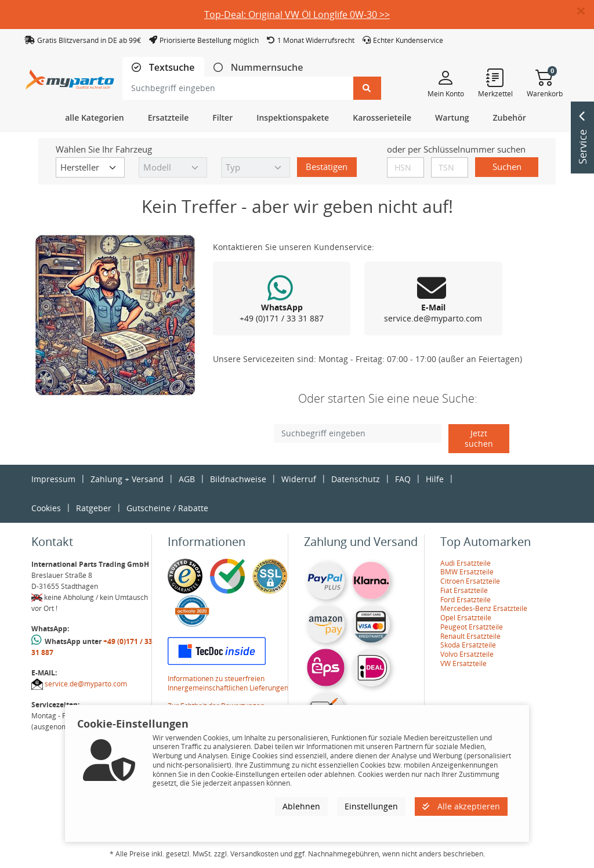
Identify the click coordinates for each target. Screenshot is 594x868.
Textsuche (171, 68)
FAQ (403, 479)
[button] (586, 12)
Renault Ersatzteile (470, 636)
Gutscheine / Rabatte (167, 508)
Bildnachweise (238, 479)
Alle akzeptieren (461, 806)
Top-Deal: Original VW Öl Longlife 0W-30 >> (297, 15)
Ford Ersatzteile (466, 600)
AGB (187, 479)
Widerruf (299, 479)
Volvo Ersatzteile (467, 654)
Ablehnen (301, 806)
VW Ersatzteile (463, 663)
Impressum (53, 479)
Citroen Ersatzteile (470, 581)
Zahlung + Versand (127, 479)
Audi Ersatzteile (466, 563)
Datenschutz (356, 479)
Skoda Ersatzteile (468, 645)
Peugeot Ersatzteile (472, 627)
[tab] (163, 68)
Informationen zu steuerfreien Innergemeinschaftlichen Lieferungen (228, 683)
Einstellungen (371, 806)
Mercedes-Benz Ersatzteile (484, 608)
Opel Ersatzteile (466, 618)
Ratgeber (94, 508)
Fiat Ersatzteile (464, 590)
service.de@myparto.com (86, 684)
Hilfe (435, 479)
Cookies (46, 508)
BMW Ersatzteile (467, 572)
